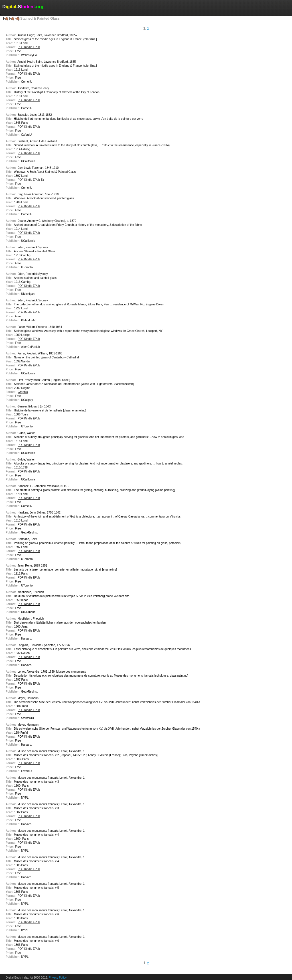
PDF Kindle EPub (29, 47)
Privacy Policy (58, 978)
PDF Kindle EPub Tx (31, 180)
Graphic (23, 392)
